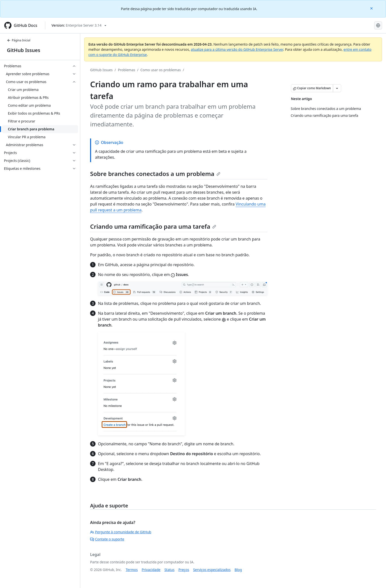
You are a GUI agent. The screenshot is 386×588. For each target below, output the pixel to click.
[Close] (372, 8)
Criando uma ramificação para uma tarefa (153, 226)
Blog (238, 570)
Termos (132, 570)
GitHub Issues (24, 50)
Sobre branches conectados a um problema (155, 174)
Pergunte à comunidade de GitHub (121, 532)
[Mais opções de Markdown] (337, 88)
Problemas (127, 70)
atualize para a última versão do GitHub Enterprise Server (237, 49)
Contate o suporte (107, 539)
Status (169, 570)
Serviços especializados (212, 570)
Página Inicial (19, 40)
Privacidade (151, 570)
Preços (184, 570)
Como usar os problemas (161, 70)
